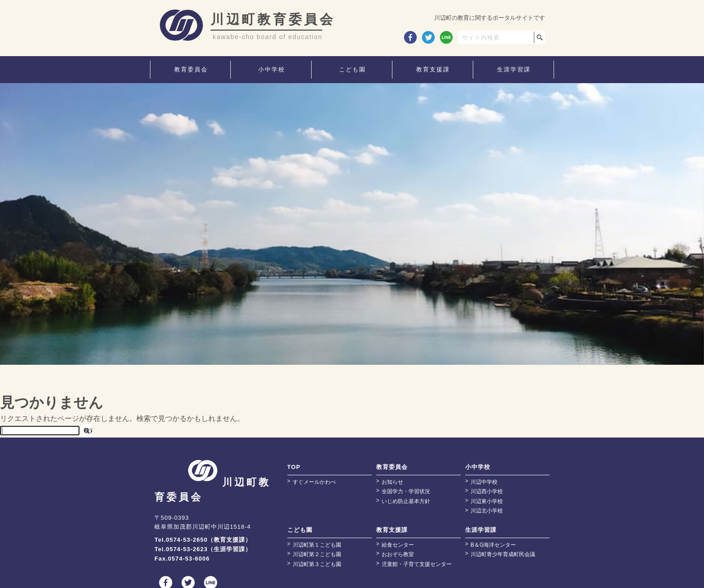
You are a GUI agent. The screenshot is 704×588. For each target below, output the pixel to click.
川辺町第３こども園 (317, 564)
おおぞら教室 (398, 554)
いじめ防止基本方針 (406, 501)
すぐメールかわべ (314, 482)
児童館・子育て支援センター (417, 564)
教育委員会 (392, 467)
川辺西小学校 (487, 491)
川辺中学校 (484, 482)
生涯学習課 (481, 530)
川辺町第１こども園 (317, 545)
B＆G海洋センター (493, 545)
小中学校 (478, 467)
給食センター (398, 545)
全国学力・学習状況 (406, 491)
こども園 (300, 530)
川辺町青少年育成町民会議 (503, 554)
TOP (294, 467)
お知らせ (392, 482)
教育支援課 (392, 530)
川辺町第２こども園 (317, 554)
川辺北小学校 (487, 511)
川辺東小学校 (487, 501)
